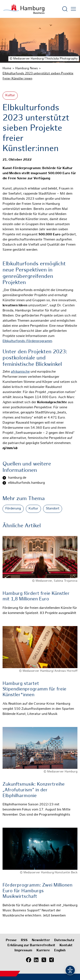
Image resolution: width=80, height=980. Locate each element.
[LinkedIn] (36, 960)
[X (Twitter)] (44, 960)
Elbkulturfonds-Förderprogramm (27, 341)
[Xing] (52, 960)
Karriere (43, 951)
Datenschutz (64, 940)
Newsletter (41, 940)
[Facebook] (29, 960)
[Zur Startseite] (24, 9)
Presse (11, 940)
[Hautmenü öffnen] (73, 9)
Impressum (23, 951)
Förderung (13, 509)
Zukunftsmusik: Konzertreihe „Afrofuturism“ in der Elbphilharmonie (34, 790)
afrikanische (20, 372)
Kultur (10, 95)
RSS (24, 940)
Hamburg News (27, 68)
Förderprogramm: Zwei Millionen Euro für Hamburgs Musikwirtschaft (37, 891)
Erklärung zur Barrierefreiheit (31, 945)
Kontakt (66, 945)
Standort (53, 509)
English (60, 951)
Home (7, 68)
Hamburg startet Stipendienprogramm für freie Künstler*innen (34, 689)
